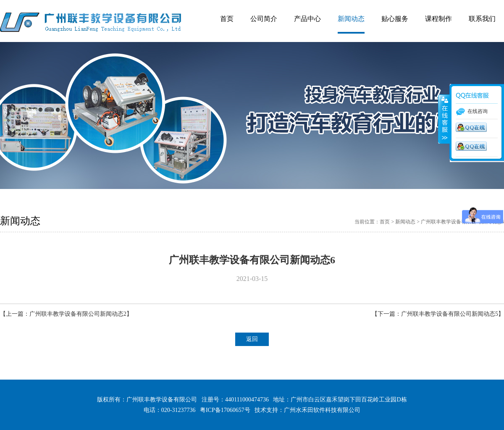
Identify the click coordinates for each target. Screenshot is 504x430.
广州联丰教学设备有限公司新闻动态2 (78, 314)
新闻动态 (405, 222)
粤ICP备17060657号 (225, 410)
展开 (444, 119)
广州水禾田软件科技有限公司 (322, 410)
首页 (385, 222)
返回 (252, 339)
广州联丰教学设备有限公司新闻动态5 (450, 314)
